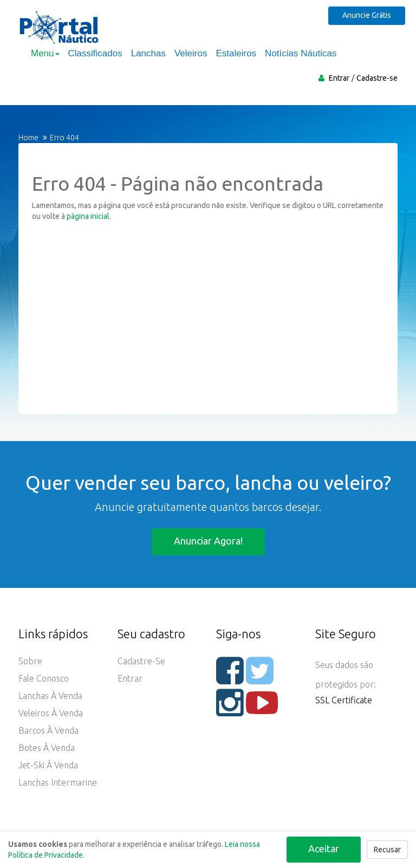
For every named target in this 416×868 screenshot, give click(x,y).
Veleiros (191, 53)
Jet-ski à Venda (48, 765)
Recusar (387, 850)
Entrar (339, 78)
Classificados (95, 53)
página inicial (88, 216)
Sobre (30, 661)
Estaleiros (236, 53)
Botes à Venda (47, 748)
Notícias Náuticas (301, 53)
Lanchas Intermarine (58, 782)
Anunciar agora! (208, 541)
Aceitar (324, 848)
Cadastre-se (377, 78)
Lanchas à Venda (50, 696)
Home (28, 138)
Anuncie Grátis (367, 15)
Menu (45, 53)
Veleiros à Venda (51, 713)
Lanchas (148, 53)
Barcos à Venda (48, 730)
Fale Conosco (44, 678)
